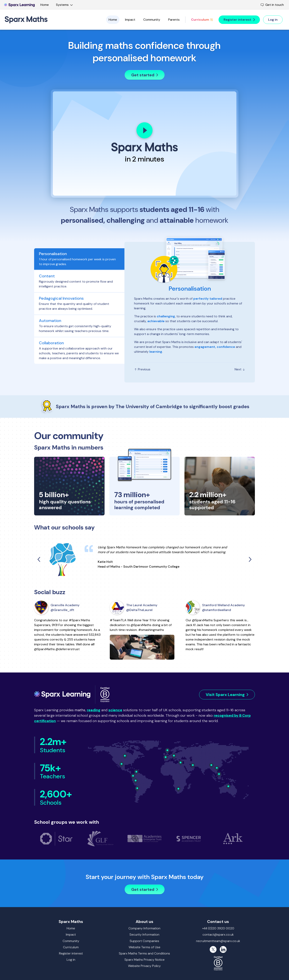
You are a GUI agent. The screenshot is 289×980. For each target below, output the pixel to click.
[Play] (144, 130)
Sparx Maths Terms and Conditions (144, 953)
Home (45, 5)
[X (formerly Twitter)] (213, 949)
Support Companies (144, 941)
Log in (71, 960)
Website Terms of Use (144, 947)
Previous (142, 369)
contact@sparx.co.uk (218, 935)
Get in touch (272, 5)
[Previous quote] (39, 559)
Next (240, 369)
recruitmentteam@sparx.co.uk (218, 941)
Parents (174, 20)
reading (94, 710)
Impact (130, 20)
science (115, 710)
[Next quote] (250, 559)
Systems (65, 5)
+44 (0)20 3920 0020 (218, 928)
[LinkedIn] (223, 949)
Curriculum (202, 20)
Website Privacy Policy (144, 966)
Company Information (144, 928)
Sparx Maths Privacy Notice (144, 960)
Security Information (144, 935)
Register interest (71, 953)
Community (152, 20)
